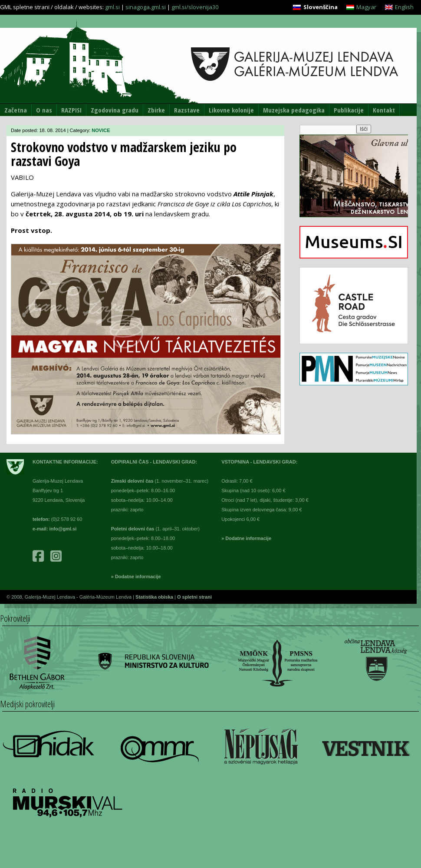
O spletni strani (194, 597)
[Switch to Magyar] (361, 7)
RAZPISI (71, 110)
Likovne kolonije (231, 110)
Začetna (16, 110)
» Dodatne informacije (136, 576)
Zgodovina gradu (115, 110)
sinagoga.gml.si (146, 7)
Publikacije (349, 110)
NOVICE (101, 130)
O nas (44, 110)
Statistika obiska (155, 597)
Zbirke (156, 110)
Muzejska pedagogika (294, 110)
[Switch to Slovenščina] (315, 7)
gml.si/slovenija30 (195, 7)
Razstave (187, 110)
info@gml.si (63, 529)
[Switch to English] (399, 7)
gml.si (112, 7)
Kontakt (384, 110)
